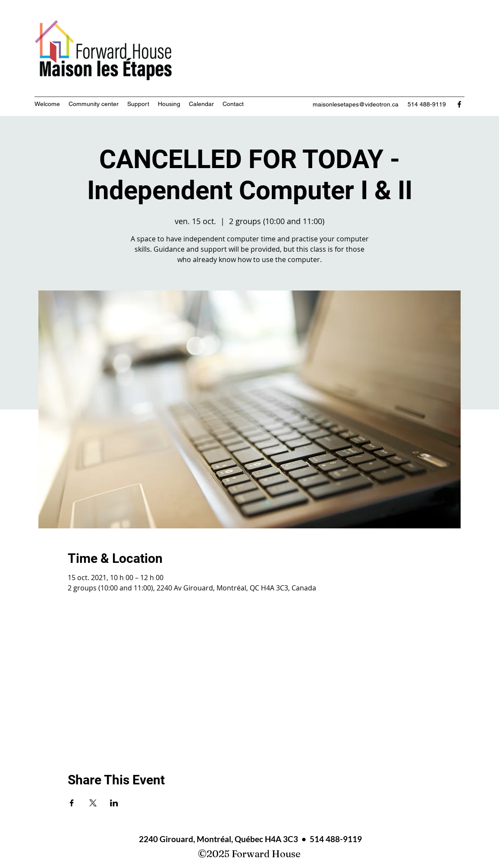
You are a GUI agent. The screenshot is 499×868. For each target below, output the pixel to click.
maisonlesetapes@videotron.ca (356, 104)
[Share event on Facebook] (72, 803)
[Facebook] (459, 104)
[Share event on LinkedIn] (114, 803)
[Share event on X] (93, 803)
